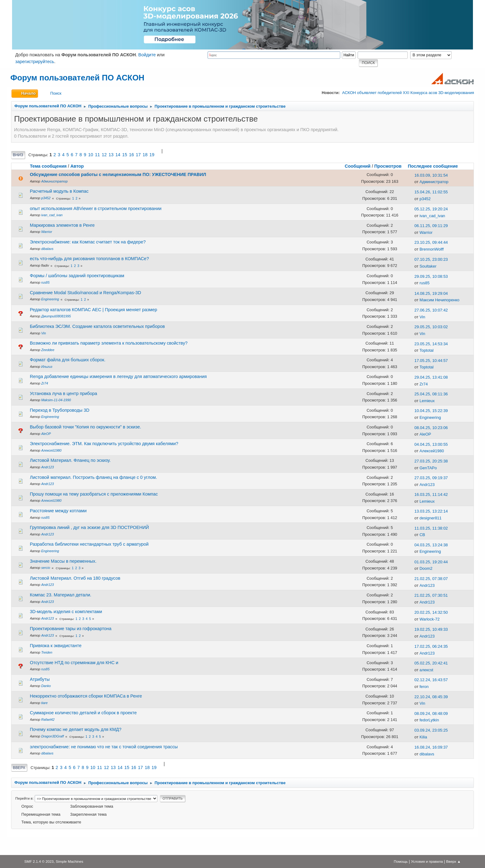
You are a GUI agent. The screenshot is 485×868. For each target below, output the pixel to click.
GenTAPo (428, 468)
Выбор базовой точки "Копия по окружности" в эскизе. (86, 427)
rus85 (45, 282)
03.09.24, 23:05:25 (431, 730)
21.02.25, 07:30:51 (431, 595)
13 (111, 155)
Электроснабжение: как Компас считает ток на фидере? (88, 242)
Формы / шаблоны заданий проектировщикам (77, 276)
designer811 (430, 518)
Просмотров (388, 166)
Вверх (19, 768)
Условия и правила (427, 861)
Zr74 (45, 383)
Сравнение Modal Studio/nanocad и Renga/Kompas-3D (86, 293)
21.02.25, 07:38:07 (431, 579)
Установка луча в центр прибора (64, 393)
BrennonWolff (431, 249)
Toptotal (426, 350)
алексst (426, 670)
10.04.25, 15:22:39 (431, 411)
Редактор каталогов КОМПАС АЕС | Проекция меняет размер (94, 310)
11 (97, 155)
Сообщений (358, 166)
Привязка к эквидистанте (56, 646)
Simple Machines (69, 861)
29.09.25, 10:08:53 (431, 276)
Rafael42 (48, 720)
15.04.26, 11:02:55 (431, 192)
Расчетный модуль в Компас (59, 191)
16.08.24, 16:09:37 (431, 747)
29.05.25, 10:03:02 (431, 327)
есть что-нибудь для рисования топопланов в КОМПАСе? (90, 259)
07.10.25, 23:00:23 (431, 259)
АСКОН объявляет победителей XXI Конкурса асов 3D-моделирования (408, 93)
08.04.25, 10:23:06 (431, 428)
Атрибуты (40, 679)
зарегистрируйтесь (35, 62)
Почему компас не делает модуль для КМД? (76, 729)
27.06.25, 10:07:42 (431, 310)
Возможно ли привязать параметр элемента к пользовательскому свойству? (109, 343)
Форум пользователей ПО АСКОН (77, 78)
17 (138, 155)
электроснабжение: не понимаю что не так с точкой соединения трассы (104, 747)
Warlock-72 (429, 619)
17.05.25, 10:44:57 (431, 361)
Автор (77, 166)
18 (145, 155)
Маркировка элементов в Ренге (62, 225)
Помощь (401, 861)
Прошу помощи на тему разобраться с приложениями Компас (94, 494)
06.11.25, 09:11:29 (431, 226)
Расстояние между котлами (58, 511)
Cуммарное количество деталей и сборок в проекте (83, 713)
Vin (422, 317)
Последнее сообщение (436, 166)
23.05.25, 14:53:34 (431, 344)
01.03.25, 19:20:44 (431, 562)
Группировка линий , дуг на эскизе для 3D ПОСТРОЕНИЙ (90, 527)
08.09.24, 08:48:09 (431, 713)
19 (152, 155)
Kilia (423, 737)
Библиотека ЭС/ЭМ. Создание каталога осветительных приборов (97, 326)
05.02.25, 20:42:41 (431, 663)
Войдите (147, 55)
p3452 (46, 198)
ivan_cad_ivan (52, 215)
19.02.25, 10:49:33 (431, 629)
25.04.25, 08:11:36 (431, 394)
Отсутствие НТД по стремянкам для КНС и (74, 663)
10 (91, 155)
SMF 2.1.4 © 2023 (39, 861)
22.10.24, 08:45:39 (431, 697)
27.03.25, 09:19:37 (431, 478)
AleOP (46, 434)
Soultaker (428, 266)
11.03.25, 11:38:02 (431, 528)
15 (125, 155)
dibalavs (47, 249)
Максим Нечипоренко (439, 300)
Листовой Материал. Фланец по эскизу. (70, 460)
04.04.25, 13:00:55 (431, 444)
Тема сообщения (48, 166)
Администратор (54, 181)
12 (104, 155)
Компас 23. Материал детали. (61, 595)
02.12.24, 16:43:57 (431, 680)
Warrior (47, 232)
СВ (422, 535)
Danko (46, 686)
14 (118, 155)
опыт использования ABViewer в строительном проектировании (96, 208)
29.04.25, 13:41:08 (431, 377)
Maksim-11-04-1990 (56, 400)
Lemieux (427, 401)
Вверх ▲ (453, 861)
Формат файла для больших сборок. (68, 360)
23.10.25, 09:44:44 (431, 242)
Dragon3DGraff (52, 736)
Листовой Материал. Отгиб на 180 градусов (75, 578)
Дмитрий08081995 (56, 316)
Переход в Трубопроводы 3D (60, 410)
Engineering (50, 299)
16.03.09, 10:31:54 (431, 175)
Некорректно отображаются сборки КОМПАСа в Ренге (86, 696)
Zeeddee (48, 350)
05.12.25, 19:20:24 (431, 209)
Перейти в (24, 798)
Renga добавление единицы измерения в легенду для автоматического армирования (118, 376)
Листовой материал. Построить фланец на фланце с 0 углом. (94, 477)
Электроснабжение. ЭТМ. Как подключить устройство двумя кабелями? (104, 444)
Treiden (47, 652)
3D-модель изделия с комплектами (66, 612)
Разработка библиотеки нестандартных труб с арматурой (89, 544)
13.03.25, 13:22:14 (431, 511)
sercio (46, 568)
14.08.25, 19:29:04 (431, 293)
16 (131, 155)
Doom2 (426, 568)
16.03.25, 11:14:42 (431, 494)
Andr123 (47, 467)
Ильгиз (47, 367)
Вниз (18, 155)
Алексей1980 (51, 450)
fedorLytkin (429, 720)
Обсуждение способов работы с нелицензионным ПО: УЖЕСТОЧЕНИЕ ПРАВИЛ (118, 174)
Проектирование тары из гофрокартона (71, 629)
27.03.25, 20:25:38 (431, 461)
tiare (44, 703)
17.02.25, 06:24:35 (431, 646)
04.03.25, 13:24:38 (431, 545)
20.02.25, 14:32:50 (431, 612)
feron (424, 687)
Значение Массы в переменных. (63, 561)
